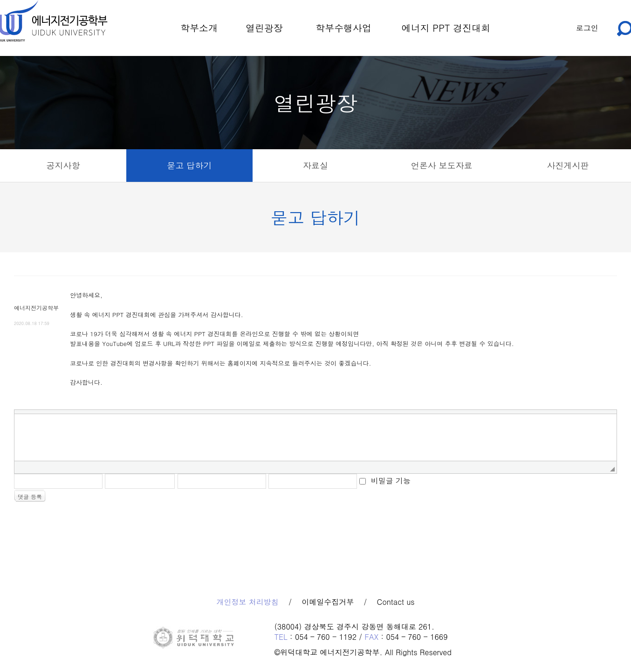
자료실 (315, 165)
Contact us (396, 602)
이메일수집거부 (328, 602)
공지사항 (63, 165)
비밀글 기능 (391, 480)
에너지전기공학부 (36, 308)
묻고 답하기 (189, 165)
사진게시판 (568, 165)
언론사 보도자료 (442, 165)
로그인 (587, 28)
